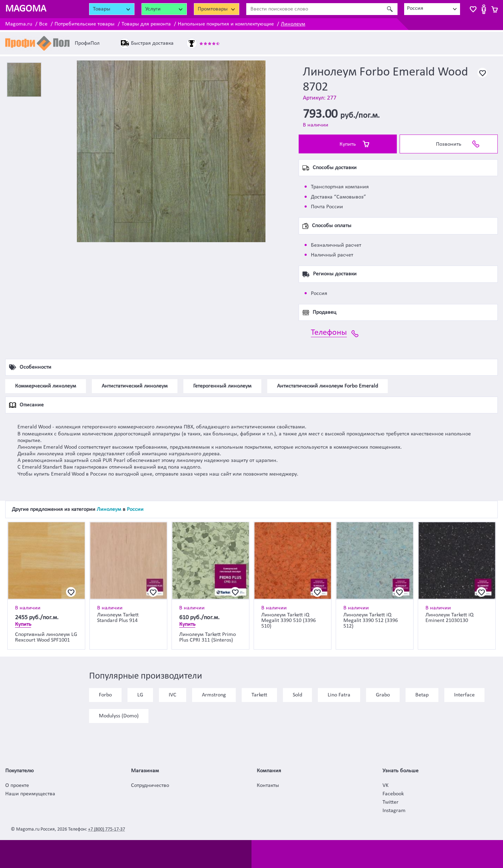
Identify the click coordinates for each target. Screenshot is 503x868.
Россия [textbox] (415, 8)
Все (43, 24)
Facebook (393, 794)
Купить (348, 144)
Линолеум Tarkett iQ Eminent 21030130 (450, 618)
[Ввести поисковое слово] (314, 9)
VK (385, 786)
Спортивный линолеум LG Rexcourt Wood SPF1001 (46, 637)
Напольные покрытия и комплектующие (226, 24)
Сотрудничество (150, 786)
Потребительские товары (85, 24)
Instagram (394, 811)
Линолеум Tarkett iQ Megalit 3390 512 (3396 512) (371, 621)
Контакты (268, 786)
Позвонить (449, 144)
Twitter (391, 802)
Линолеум (293, 24)
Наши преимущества (30, 794)
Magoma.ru (19, 24)
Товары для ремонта (146, 24)
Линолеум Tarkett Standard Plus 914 (118, 618)
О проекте (17, 786)
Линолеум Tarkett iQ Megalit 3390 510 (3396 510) (289, 621)
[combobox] (432, 9)
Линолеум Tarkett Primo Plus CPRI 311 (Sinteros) (207, 637)
